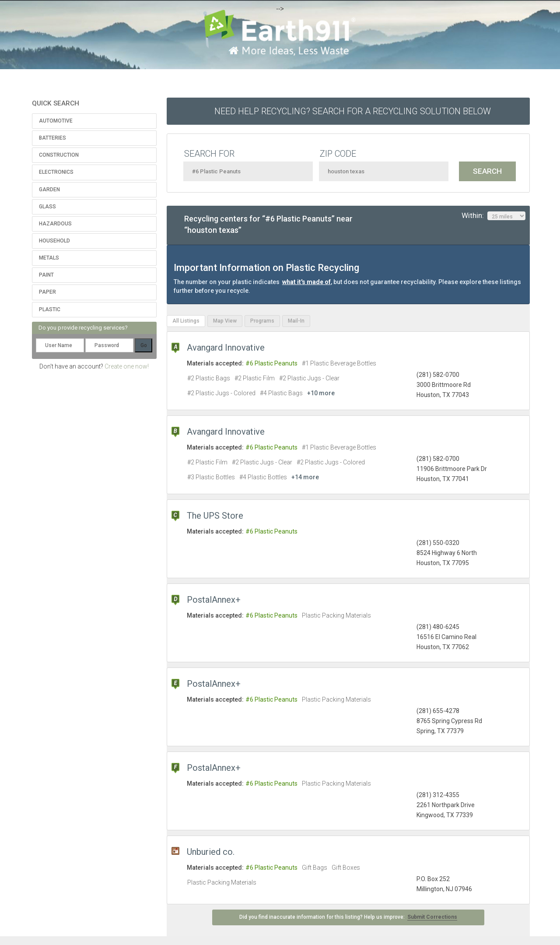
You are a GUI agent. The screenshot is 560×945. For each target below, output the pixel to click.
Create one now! (127, 366)
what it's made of (306, 282)
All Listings (186, 321)
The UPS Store (215, 516)
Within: (493, 216)
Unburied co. (211, 852)
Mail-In (296, 321)
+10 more (321, 393)
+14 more (305, 477)
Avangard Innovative (226, 348)
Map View (225, 321)
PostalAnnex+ (214, 600)
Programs (262, 321)
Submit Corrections (432, 917)
